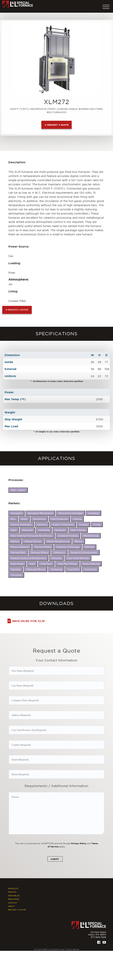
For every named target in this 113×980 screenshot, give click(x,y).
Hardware (60, 530)
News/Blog (14, 898)
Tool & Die (73, 569)
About (11, 909)
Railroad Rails (18, 552)
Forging (83, 524)
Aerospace (16, 513)
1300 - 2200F (18, 490)
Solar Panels (17, 564)
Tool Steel (16, 575)
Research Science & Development (28, 558)
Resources (14, 901)
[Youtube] (104, 945)
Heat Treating (78, 530)
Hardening (44, 530)
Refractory (59, 552)
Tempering (56, 569)
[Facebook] (99, 945)
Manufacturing (91, 536)
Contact (12, 905)
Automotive (39, 519)
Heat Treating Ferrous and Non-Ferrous (31, 536)
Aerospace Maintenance (40, 513)
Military (79, 541)
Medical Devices (33, 541)
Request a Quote (56, 125)
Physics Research (20, 547)
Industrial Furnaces (68, 536)
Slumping (56, 558)
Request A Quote (17, 912)
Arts (13, 519)
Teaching (16, 569)
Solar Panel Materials (78, 558)
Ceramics (42, 524)
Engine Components (63, 524)
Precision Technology (68, 547)
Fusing (97, 524)
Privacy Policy (79, 845)
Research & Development (84, 552)
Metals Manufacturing (58, 541)
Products (13, 891)
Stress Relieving (91, 564)
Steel (32, 564)
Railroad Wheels (39, 552)
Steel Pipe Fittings (67, 564)
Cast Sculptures (59, 519)
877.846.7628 (98, 939)
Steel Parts (46, 564)
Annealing (93, 513)
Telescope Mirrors (35, 569)
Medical (15, 541)
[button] (106, 6)
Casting (77, 519)
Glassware (27, 530)
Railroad (89, 547)
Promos (12, 894)
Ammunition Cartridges (71, 513)
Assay (24, 519)
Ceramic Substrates (21, 524)
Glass (14, 530)
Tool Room (90, 569)
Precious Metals (43, 547)
